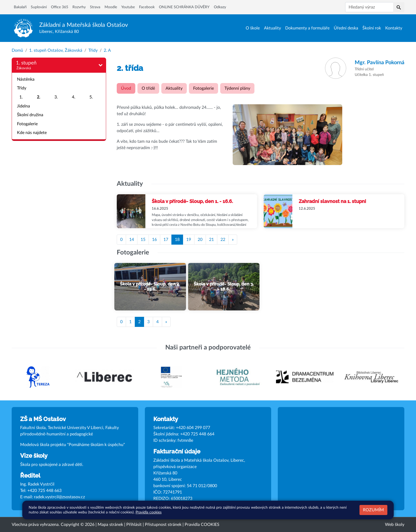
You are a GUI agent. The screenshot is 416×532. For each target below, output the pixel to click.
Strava (95, 7)
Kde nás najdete (32, 133)
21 (211, 240)
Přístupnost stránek (163, 525)
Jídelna (23, 106)
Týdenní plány (237, 88)
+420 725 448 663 (44, 491)
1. (21, 97)
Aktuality (272, 28)
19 (189, 240)
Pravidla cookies (149, 512)
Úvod (126, 88)
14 (132, 240)
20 (200, 240)
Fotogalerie (27, 124)
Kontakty (394, 28)
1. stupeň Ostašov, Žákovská (56, 50)
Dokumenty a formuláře (307, 28)
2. (39, 97)
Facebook (147, 7)
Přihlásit (134, 525)
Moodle (111, 7)
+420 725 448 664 (197, 434)
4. (74, 97)
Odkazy (220, 7)
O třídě (148, 88)
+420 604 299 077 (193, 428)
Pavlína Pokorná (380, 63)
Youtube (128, 7)
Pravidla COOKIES (202, 525)
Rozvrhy (79, 7)
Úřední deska (346, 28)
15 (143, 240)
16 (154, 240)
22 (223, 240)
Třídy (93, 50)
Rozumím (373, 510)
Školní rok (372, 28)
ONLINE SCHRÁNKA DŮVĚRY (184, 7)
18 (177, 240)
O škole (253, 28)
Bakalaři (20, 7)
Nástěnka (26, 79)
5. (91, 97)
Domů (17, 50)
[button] (399, 7)
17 (166, 240)
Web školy (395, 525)
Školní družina (30, 115)
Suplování (39, 7)
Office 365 (60, 7)
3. (56, 97)
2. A (107, 50)
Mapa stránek (110, 525)
